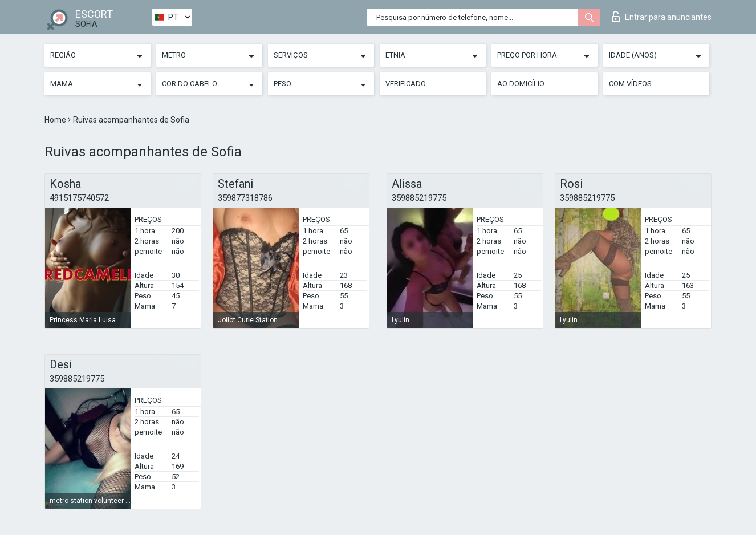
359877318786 (245, 198)
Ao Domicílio (521, 84)
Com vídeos (630, 84)
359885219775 (419, 198)
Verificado (406, 84)
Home (56, 120)
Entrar (662, 17)
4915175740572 (79, 198)
